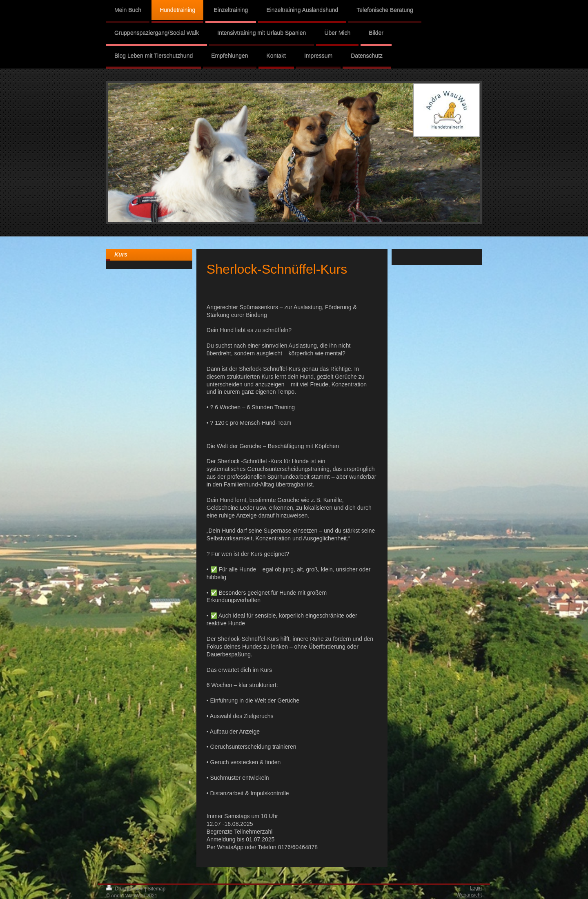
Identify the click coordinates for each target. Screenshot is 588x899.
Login (476, 888)
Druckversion (126, 889)
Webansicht (469, 895)
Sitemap (156, 889)
